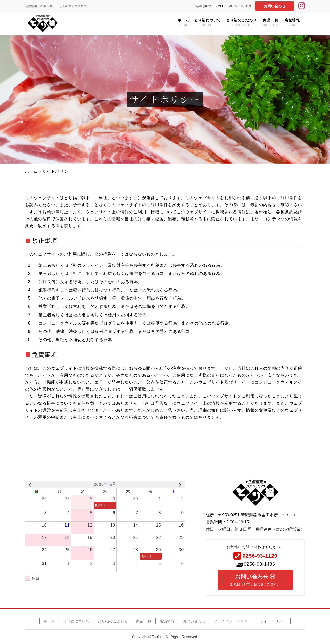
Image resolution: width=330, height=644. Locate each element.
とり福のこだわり (241, 22)
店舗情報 (292, 22)
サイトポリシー (273, 621)
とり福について (208, 22)
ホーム (183, 22)
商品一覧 (271, 22)
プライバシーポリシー (233, 621)
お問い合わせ (275, 6)
